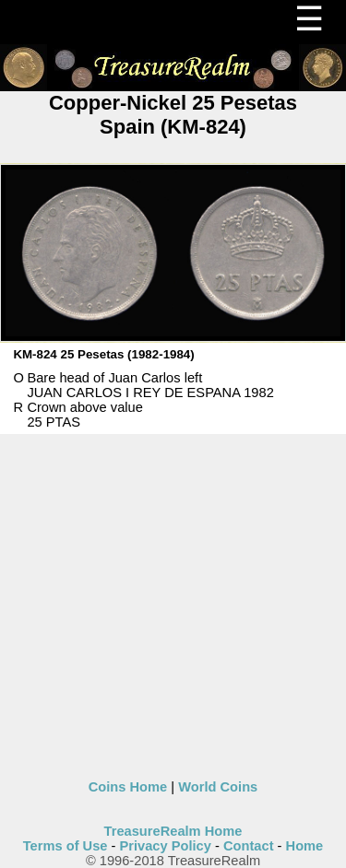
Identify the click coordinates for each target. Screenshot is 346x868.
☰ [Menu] (309, 19)
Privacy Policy (166, 846)
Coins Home (128, 787)
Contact (249, 846)
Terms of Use (66, 846)
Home (305, 846)
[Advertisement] (173, 607)
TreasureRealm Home (173, 831)
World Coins (218, 787)
